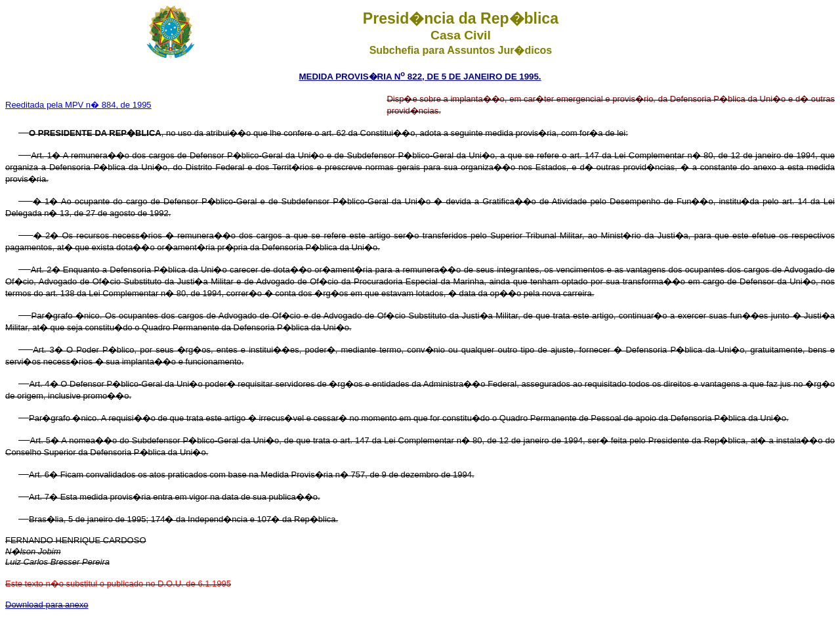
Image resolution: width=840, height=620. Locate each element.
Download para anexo (47, 605)
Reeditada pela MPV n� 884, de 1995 (78, 105)
